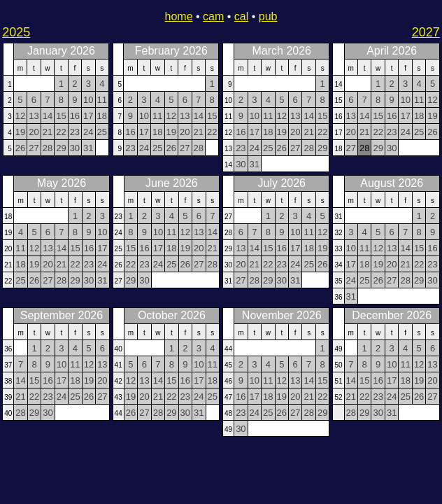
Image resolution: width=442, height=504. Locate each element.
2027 (426, 32)
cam (213, 16)
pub (268, 16)
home (179, 16)
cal (241, 16)
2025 (16, 32)
